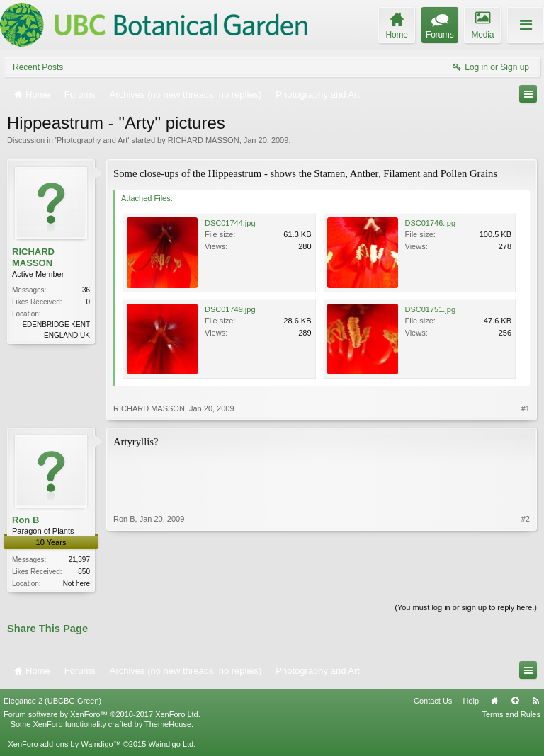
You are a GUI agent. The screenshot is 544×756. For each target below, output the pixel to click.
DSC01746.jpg (431, 223)
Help (471, 701)
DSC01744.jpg (230, 223)
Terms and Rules (511, 716)
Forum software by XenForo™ (102, 716)
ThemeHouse (168, 726)
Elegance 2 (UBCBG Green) (52, 701)
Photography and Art (92, 140)
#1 (526, 408)
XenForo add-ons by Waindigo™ (64, 745)
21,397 (79, 560)
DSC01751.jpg (431, 309)
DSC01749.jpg (230, 309)
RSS (535, 701)
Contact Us (433, 701)
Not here (76, 584)
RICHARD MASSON (204, 140)
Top (515, 701)
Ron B (25, 520)
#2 (526, 582)
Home (494, 701)
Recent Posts (38, 67)
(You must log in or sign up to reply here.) (466, 609)
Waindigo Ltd (171, 745)
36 (86, 290)
